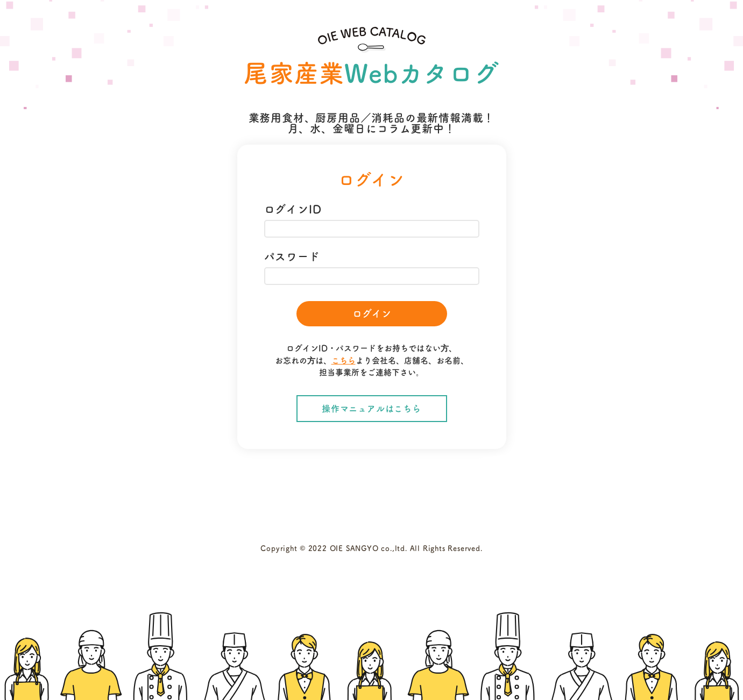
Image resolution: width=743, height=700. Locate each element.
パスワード (292, 256)
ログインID (293, 209)
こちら (344, 360)
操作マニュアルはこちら (371, 409)
